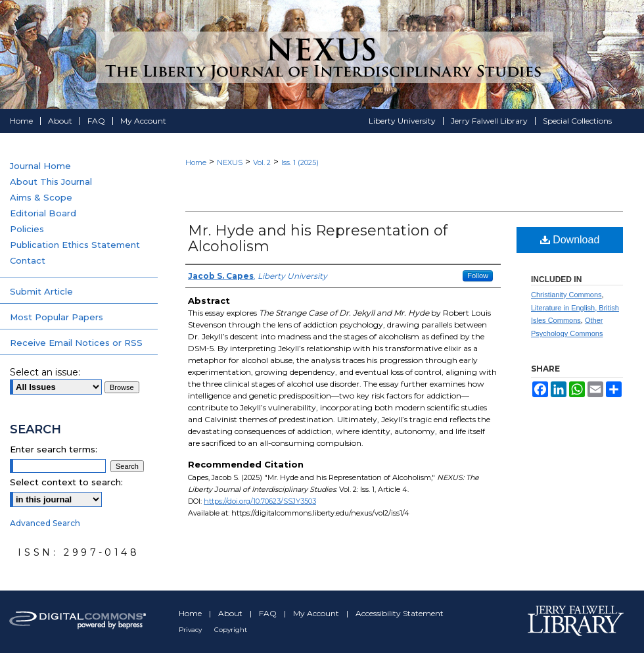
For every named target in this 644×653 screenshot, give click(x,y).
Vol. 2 (262, 162)
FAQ (269, 613)
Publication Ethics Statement (75, 245)
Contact (28, 260)
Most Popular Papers (57, 317)
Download (570, 240)
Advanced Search (45, 523)
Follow (478, 276)
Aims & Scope (41, 197)
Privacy (191, 630)
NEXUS (230, 162)
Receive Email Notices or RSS (76, 343)
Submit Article (41, 291)
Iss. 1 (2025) (300, 162)
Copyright (231, 630)
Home (196, 162)
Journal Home (40, 166)
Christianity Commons (566, 295)
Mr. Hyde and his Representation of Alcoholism (318, 238)
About (231, 613)
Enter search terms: (54, 449)
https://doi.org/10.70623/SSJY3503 (260, 501)
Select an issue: (45, 372)
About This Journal (51, 181)
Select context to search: (66, 482)
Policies (27, 229)
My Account (317, 613)
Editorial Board (43, 213)
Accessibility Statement (400, 613)
